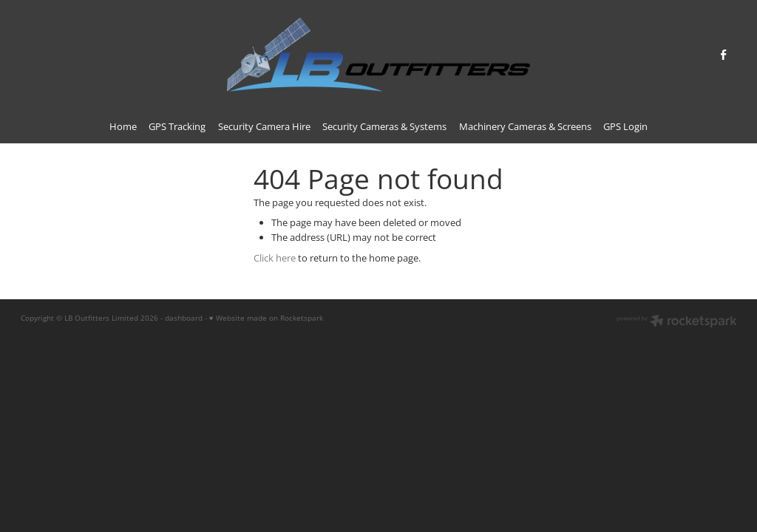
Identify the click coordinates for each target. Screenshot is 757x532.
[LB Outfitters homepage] (378, 55)
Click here (275, 258)
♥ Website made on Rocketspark (266, 318)
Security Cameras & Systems (384, 126)
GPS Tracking (177, 126)
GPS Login (625, 126)
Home (123, 126)
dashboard (184, 318)
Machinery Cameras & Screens (525, 126)
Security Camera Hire (264, 126)
